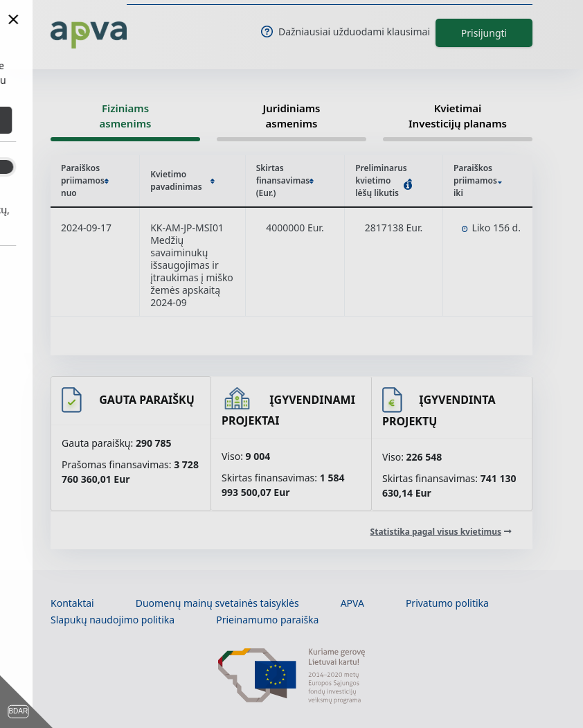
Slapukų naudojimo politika (113, 620)
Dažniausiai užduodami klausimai (346, 32)
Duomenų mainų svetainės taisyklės (217, 603)
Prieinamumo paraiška (267, 620)
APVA (352, 603)
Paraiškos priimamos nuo (85, 180)
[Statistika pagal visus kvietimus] (441, 532)
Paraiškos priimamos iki (478, 180)
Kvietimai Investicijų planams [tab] (458, 116)
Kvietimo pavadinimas (182, 180)
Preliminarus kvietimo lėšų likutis (384, 180)
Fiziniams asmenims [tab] (126, 116)
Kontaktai (72, 603)
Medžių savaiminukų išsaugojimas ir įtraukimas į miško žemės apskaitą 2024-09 (192, 271)
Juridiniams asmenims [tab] (292, 116)
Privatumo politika (447, 603)
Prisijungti (484, 33)
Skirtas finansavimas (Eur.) (285, 180)
